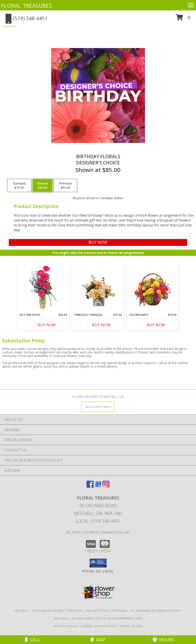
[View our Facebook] (90, 486)
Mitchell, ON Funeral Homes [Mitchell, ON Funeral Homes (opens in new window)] (40, 611)
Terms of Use (131, 626)
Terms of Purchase (99, 626)
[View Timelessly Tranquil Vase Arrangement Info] (98, 287)
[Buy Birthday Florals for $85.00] (98, 242)
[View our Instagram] (106, 486)
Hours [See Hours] (163, 640)
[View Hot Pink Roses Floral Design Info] (43, 287)
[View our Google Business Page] (98, 486)
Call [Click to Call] (33, 640)
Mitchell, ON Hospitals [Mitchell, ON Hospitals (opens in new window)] (89, 611)
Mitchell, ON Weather (73, 618)
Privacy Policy (66, 626)
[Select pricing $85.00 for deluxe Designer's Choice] (42, 185)
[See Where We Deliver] (98, 407)
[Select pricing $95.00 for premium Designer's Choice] (65, 185)
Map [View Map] (98, 640)
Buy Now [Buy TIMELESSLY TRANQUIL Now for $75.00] (101, 325)
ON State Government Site (119, 618)
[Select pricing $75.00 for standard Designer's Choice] (19, 185)
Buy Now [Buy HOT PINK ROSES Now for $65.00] (47, 325)
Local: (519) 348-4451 (98, 521)
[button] (183, 19)
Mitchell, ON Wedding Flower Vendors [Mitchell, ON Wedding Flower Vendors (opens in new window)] (147, 611)
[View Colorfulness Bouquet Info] (153, 287)
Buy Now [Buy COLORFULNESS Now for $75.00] (156, 325)
